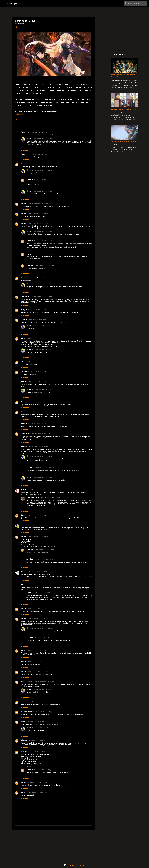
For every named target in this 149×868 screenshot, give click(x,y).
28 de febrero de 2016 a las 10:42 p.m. (44, 559)
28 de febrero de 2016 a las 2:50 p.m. (42, 138)
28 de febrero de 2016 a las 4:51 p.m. (44, 241)
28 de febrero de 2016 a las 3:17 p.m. (44, 180)
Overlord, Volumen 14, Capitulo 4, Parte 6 (124, 109)
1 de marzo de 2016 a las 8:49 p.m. (43, 770)
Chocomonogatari (33, 497)
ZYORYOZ (24, 320)
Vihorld (24, 362)
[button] (16, 27)
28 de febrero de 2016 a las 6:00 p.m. (42, 456)
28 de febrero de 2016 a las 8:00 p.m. (38, 537)
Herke (23, 412)
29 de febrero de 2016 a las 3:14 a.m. (38, 619)
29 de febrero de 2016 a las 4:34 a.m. (38, 650)
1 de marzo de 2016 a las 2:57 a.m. (35, 722)
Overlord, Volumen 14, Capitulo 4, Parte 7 (124, 141)
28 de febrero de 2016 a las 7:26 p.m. (38, 515)
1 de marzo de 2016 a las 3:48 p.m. (41, 728)
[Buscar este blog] (137, 3)
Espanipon (12, 3)
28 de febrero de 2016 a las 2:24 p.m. (38, 132)
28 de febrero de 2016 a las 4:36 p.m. (36, 412)
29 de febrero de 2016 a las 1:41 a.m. (36, 585)
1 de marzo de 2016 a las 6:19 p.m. (37, 740)
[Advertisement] (54, 846)
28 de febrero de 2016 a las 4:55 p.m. (38, 423)
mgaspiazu (30, 254)
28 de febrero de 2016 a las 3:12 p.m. (38, 223)
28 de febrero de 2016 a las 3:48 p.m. (39, 320)
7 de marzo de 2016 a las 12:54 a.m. (38, 782)
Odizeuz (24, 372)
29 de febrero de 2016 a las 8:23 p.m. (34, 702)
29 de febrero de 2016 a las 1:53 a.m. (42, 593)
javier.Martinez (26, 712)
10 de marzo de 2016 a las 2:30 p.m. (38, 792)
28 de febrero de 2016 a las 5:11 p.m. (40, 433)
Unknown (24, 164)
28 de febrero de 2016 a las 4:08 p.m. (38, 372)
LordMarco (25, 433)
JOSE (23, 722)
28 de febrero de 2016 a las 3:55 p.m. (42, 231)
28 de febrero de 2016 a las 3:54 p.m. (42, 284)
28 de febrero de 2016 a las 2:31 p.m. (38, 164)
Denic (23, 402)
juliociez (24, 740)
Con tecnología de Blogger (74, 865)
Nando (29, 138)
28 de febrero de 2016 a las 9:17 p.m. (39, 572)
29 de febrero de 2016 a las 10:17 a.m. (42, 628)
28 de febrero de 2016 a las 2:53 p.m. (42, 170)
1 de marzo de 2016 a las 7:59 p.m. (38, 752)
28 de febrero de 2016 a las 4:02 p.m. (37, 362)
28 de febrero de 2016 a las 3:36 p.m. (38, 310)
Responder (25, 150)
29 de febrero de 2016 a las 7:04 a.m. (38, 662)
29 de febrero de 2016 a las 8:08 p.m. (42, 689)
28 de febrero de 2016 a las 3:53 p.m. (38, 338)
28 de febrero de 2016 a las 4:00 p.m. (42, 349)
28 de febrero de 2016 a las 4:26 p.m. (36, 402)
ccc (22, 702)
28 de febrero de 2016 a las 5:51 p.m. (38, 447)
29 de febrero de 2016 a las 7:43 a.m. (45, 254)
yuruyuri (24, 310)
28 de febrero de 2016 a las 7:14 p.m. (42, 477)
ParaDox (24, 490)
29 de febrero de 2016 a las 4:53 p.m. (44, 682)
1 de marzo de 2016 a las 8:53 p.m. (43, 638)
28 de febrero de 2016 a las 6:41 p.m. (44, 468)
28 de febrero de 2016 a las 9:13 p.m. (44, 549)
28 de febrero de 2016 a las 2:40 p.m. (38, 214)
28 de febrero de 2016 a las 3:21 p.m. (54, 278)
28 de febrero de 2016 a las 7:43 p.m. (36, 525)
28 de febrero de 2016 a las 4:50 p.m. (42, 389)
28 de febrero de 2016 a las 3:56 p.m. (42, 191)
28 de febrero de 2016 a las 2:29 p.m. (38, 154)
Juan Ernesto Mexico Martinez (32, 278)
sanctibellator (26, 296)
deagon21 (24, 572)
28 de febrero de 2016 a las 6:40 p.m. (50, 497)
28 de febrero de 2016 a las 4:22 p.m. (38, 382)
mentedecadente (27, 682)
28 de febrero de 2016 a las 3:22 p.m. (42, 296)
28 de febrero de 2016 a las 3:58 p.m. (42, 326)
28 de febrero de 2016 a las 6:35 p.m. (38, 490)
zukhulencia (20, 114)
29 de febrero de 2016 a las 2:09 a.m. (38, 609)
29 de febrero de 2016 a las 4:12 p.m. (44, 265)
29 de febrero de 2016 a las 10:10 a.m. (39, 672)
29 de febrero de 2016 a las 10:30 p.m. (43, 712)
